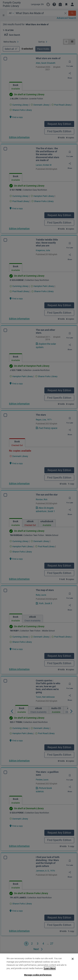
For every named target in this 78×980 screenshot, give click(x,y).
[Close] (73, 973)
